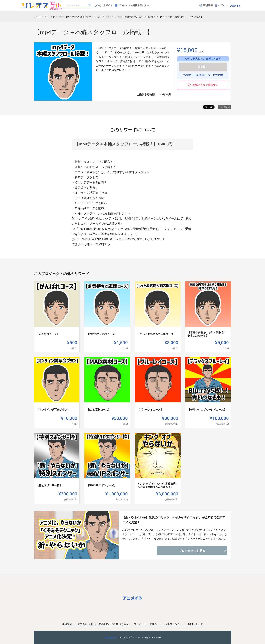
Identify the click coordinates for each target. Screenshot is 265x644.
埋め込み (224, 107)
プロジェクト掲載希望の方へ (132, 5)
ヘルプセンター (174, 624)
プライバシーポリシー (147, 624)
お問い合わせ (195, 624)
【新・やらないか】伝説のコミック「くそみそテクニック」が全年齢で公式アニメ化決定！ (174, 520)
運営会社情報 (85, 624)
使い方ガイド (104, 5)
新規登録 (206, 5)
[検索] (90, 6)
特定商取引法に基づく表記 (113, 624)
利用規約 (67, 624)
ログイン (221, 5)
